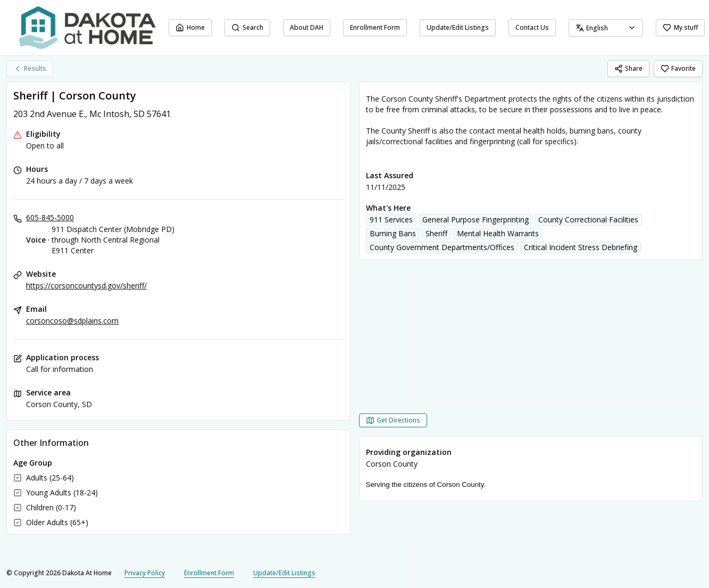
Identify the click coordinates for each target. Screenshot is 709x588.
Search (247, 27)
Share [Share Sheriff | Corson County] (628, 68)
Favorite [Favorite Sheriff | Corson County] (678, 68)
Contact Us (532, 27)
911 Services (391, 220)
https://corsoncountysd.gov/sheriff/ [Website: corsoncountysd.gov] (86, 285)
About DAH (307, 27)
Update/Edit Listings (458, 27)
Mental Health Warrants (498, 233)
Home (190, 27)
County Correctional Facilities (588, 220)
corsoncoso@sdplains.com (72, 321)
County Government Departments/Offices (442, 247)
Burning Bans (393, 233)
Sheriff (436, 233)
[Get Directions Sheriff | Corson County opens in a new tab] (393, 420)
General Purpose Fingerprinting (476, 220)
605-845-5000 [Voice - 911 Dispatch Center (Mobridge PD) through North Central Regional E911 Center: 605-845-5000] (50, 217)
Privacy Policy (145, 573)
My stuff (680, 27)
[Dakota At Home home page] (87, 28)
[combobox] (606, 28)
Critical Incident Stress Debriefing (581, 247)
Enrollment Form (375, 27)
